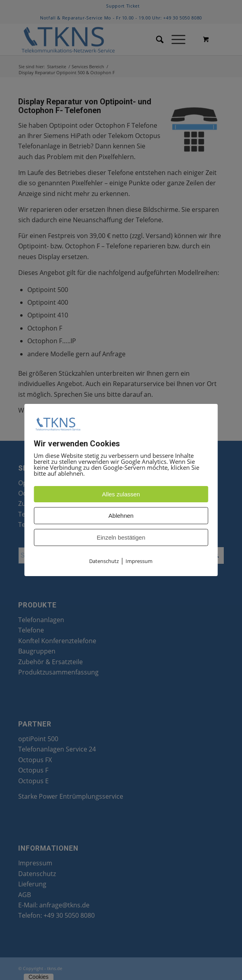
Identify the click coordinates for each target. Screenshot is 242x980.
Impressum (139, 561)
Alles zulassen (121, 495)
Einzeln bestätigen (121, 538)
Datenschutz (104, 561)
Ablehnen (121, 516)
